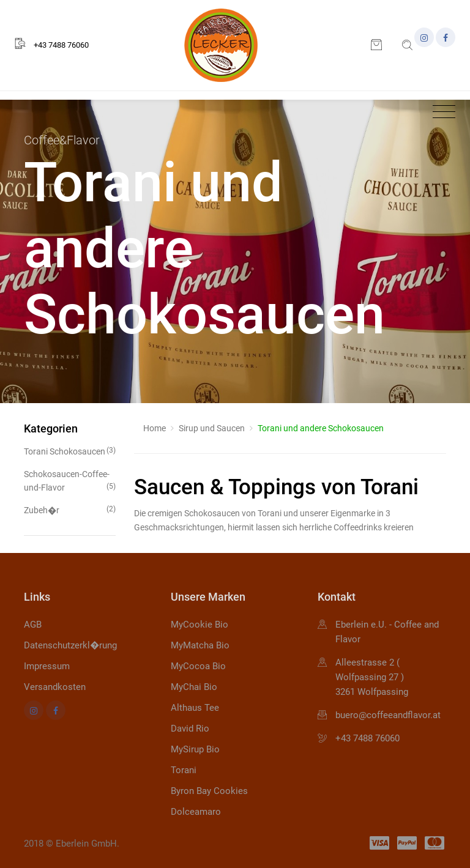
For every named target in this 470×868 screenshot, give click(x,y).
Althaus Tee (195, 708)
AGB (33, 625)
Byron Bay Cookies (209, 791)
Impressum (47, 666)
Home (155, 428)
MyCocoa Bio (198, 666)
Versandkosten (55, 687)
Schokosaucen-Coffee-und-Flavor (70, 481)
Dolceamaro (196, 812)
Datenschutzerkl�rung (70, 645)
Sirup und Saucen (212, 428)
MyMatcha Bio (200, 645)
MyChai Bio (194, 687)
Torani (184, 770)
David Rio (190, 729)
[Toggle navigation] (441, 112)
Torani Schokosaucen (70, 451)
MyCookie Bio (200, 625)
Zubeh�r (70, 509)
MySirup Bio (195, 749)
